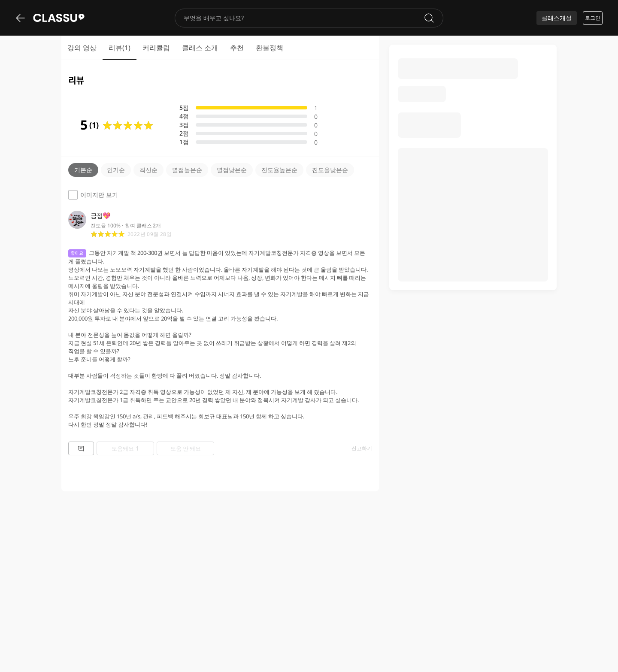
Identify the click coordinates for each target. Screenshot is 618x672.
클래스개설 (557, 18)
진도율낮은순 (330, 170)
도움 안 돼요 (186, 448)
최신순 (148, 170)
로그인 (593, 18)
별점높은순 (187, 170)
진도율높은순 (279, 170)
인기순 (116, 170)
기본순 (83, 170)
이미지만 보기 (93, 195)
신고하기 (362, 448)
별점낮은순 (232, 170)
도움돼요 (125, 448)
